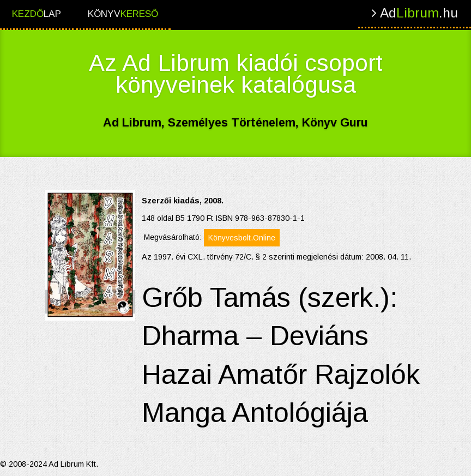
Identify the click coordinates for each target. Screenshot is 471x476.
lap (37, 14)
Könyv (123, 14)
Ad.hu (415, 13)
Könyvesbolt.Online (242, 238)
